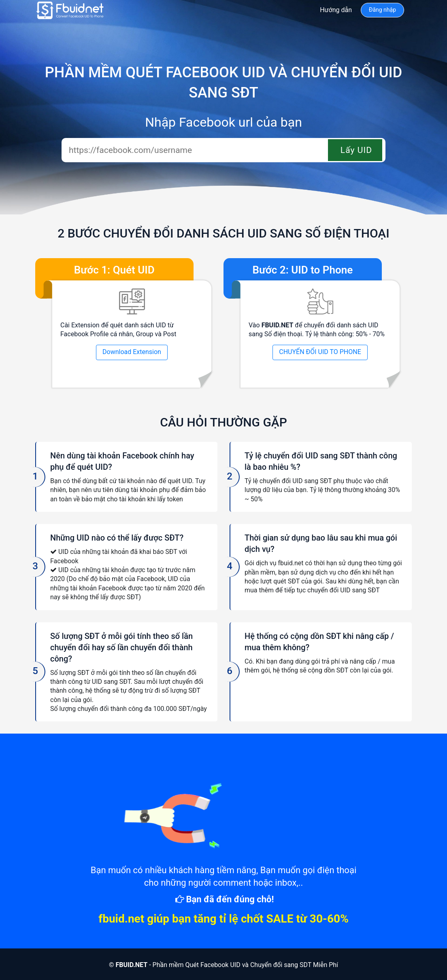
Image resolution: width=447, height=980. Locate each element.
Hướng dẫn (336, 10)
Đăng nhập (382, 10)
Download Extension (132, 352)
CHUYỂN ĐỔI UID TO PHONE (320, 352)
